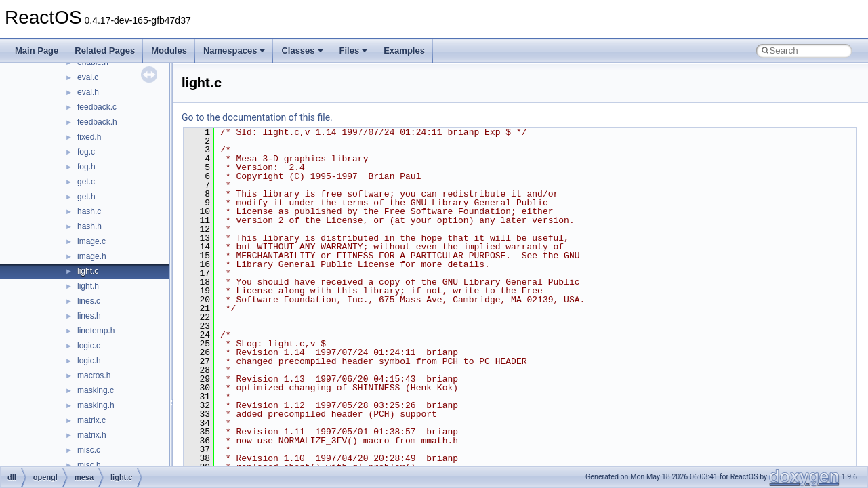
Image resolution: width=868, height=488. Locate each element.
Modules (169, 50)
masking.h (96, 405)
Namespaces (234, 50)
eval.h (88, 92)
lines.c (89, 301)
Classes (302, 50)
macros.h (94, 375)
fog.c (86, 152)
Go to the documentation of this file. (257, 117)
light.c (88, 271)
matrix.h (92, 435)
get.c (86, 182)
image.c (91, 241)
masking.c (96, 390)
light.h (88, 286)
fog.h (86, 167)
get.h (86, 197)
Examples (404, 50)
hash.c (89, 211)
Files (354, 50)
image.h (92, 256)
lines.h (89, 316)
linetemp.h (96, 331)
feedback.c (97, 107)
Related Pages (105, 50)
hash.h (89, 226)
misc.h (89, 465)
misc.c (89, 450)
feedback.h (97, 122)
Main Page (37, 50)
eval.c (88, 77)
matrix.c (91, 420)
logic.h (89, 361)
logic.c (89, 346)
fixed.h (89, 137)
